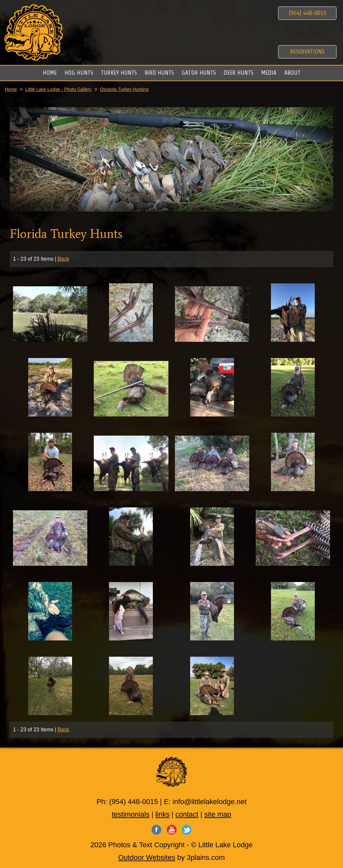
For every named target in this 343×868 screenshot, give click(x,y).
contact (187, 814)
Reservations (307, 51)
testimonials (130, 814)
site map (218, 814)
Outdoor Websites (147, 857)
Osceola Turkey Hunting (124, 89)
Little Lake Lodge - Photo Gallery (58, 89)
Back (64, 259)
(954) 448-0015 (307, 13)
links (163, 814)
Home (11, 89)
